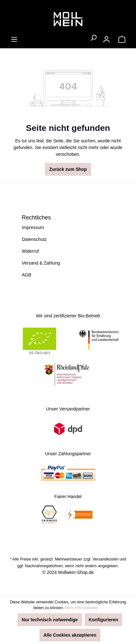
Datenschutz (34, 239)
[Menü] (14, 39)
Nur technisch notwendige (50, 620)
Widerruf (30, 251)
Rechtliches (36, 218)
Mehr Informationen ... (84, 608)
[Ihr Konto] (106, 39)
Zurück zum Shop (68, 169)
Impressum (33, 227)
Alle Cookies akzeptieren (70, 635)
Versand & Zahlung (41, 263)
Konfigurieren (104, 620)
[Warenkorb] (122, 39)
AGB (27, 275)
